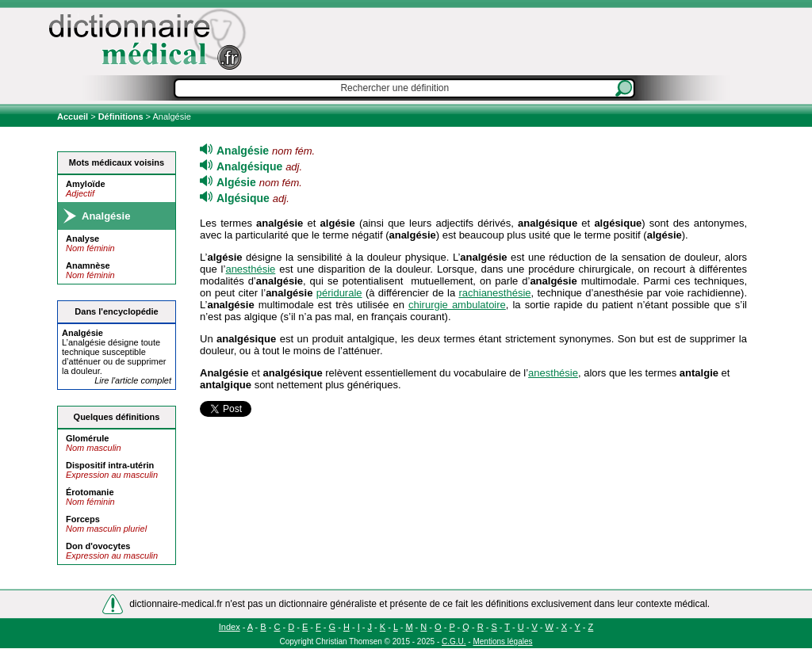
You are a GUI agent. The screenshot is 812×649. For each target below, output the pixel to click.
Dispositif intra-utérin (110, 465)
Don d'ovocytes (98, 546)
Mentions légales (502, 641)
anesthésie (250, 269)
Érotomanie (90, 492)
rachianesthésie (494, 293)
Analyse (82, 239)
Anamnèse (88, 265)
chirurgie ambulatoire (457, 305)
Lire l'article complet (133, 380)
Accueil (74, 116)
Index (230, 627)
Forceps (83, 519)
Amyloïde (86, 184)
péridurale (339, 293)
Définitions (121, 116)
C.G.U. (454, 641)
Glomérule (87, 438)
